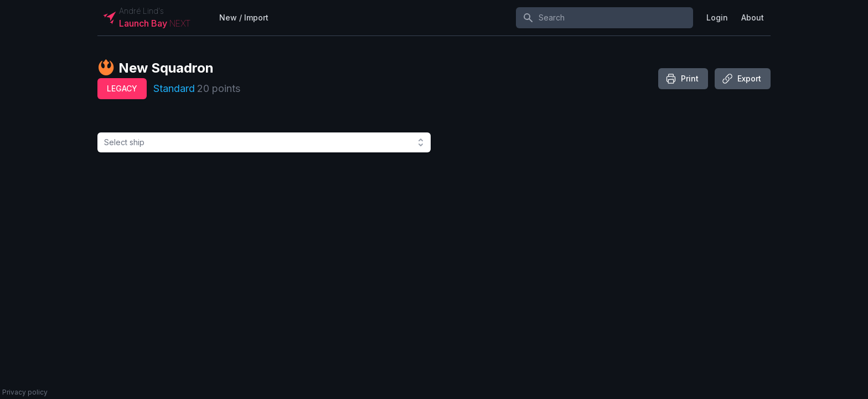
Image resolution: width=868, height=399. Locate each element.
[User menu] (717, 18)
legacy (122, 88)
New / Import (244, 17)
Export (742, 79)
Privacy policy (25, 392)
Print (682, 79)
